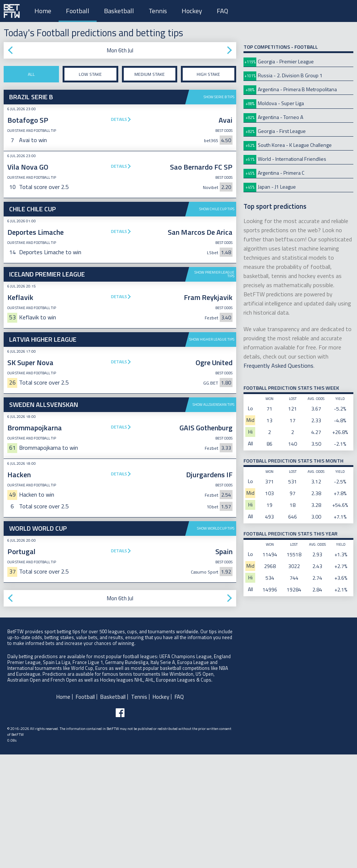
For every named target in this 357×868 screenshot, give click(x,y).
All (31, 74)
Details (119, 119)
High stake (208, 74)
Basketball (119, 11)
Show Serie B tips (219, 97)
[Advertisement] (120, 576)
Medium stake (150, 74)
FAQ (222, 11)
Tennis (158, 11)
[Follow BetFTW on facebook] (120, 826)
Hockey (192, 11)
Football (78, 11)
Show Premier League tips (214, 274)
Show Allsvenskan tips (213, 405)
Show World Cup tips (216, 642)
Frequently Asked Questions (278, 366)
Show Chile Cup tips (217, 209)
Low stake (90, 74)
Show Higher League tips (212, 339)
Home (43, 11)
